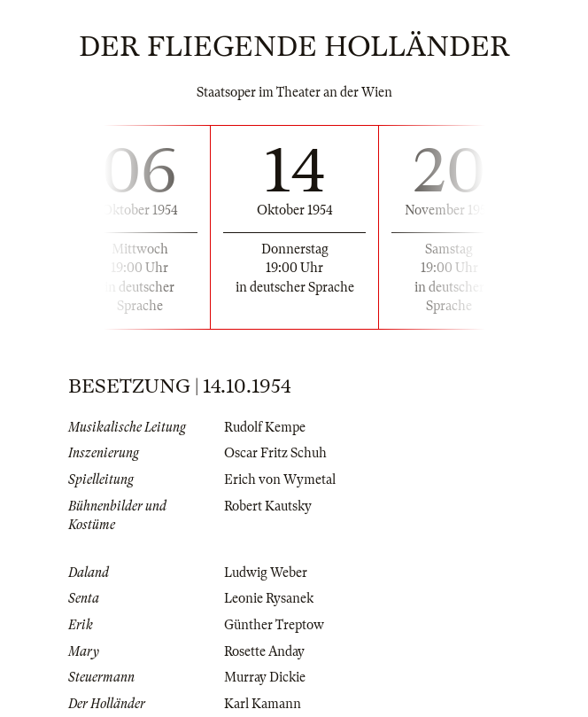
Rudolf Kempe (265, 427)
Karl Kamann (263, 704)
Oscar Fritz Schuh (275, 453)
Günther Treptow (274, 625)
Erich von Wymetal (280, 479)
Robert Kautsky (268, 506)
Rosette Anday (264, 651)
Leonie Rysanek (269, 598)
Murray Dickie (265, 677)
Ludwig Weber (266, 573)
